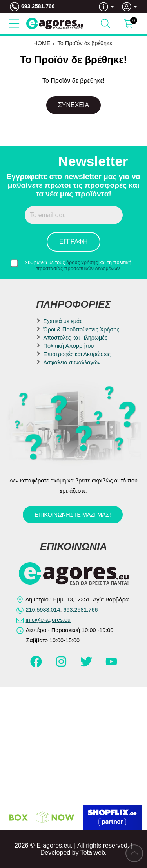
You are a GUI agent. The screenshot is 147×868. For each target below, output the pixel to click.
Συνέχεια (73, 105)
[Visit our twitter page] (87, 665)
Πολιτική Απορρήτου (69, 346)
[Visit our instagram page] (62, 665)
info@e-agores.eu (48, 620)
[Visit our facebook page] (37, 665)
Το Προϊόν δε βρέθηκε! (86, 43)
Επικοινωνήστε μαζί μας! (73, 515)
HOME (42, 43)
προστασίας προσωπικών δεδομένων (78, 268)
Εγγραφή (73, 242)
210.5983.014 (43, 610)
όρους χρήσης (82, 262)
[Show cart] (129, 24)
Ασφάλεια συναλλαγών (72, 362)
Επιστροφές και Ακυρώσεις (77, 354)
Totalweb (93, 852)
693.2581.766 (38, 6)
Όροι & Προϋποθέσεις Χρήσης (82, 329)
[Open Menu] (14, 24)
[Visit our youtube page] (111, 665)
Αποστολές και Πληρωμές (75, 338)
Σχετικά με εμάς (63, 321)
